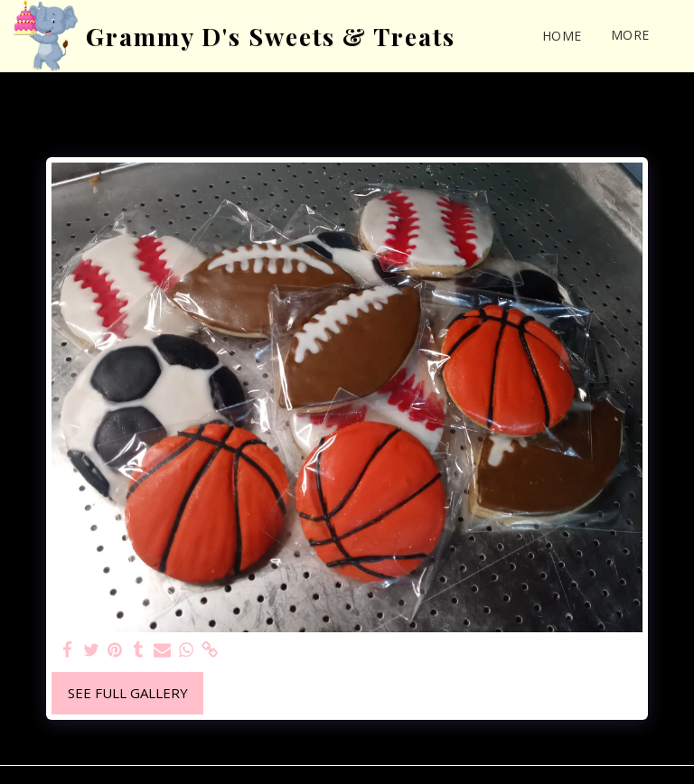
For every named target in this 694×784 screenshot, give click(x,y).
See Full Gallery (128, 693)
